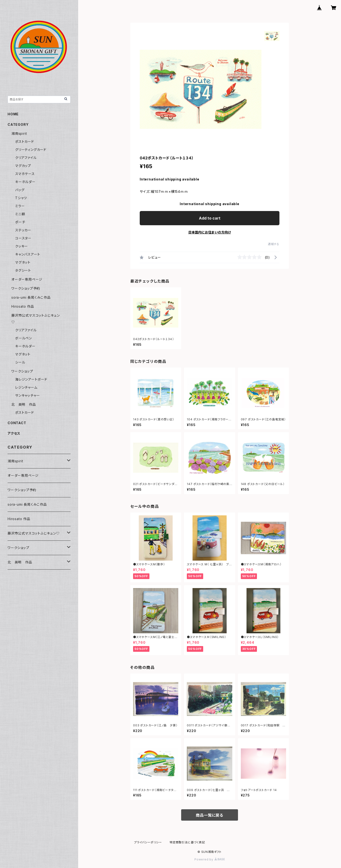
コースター (23, 238)
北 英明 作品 (24, 404)
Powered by (210, 859)
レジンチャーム (26, 387)
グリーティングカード (31, 150)
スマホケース (25, 174)
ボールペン (24, 338)
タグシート (23, 270)
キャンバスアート (28, 254)
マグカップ (23, 166)
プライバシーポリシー (148, 842)
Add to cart (210, 218)
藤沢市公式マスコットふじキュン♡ (34, 533)
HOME (13, 114)
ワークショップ (22, 371)
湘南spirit (19, 133)
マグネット (23, 262)
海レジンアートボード (31, 379)
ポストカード (25, 142)
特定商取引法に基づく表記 (187, 842)
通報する (274, 244)
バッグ (20, 190)
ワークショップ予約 (26, 288)
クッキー (22, 246)
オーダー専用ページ (27, 279)
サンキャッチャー (27, 395)
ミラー (20, 206)
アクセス (14, 433)
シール (20, 362)
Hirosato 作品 (23, 306)
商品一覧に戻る (210, 815)
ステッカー (23, 230)
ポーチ (20, 222)
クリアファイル (26, 158)
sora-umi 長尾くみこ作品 (31, 297)
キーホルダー (25, 182)
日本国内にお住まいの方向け (210, 232)
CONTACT (17, 423)
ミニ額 (20, 214)
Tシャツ (21, 198)
